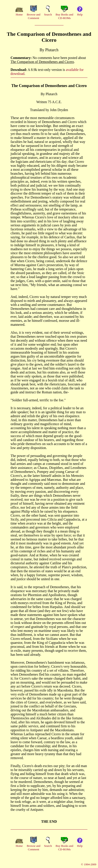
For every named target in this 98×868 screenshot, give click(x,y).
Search (48, 14)
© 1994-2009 (89, 864)
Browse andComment (34, 16)
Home (19, 14)
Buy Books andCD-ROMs (64, 16)
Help (80, 14)
